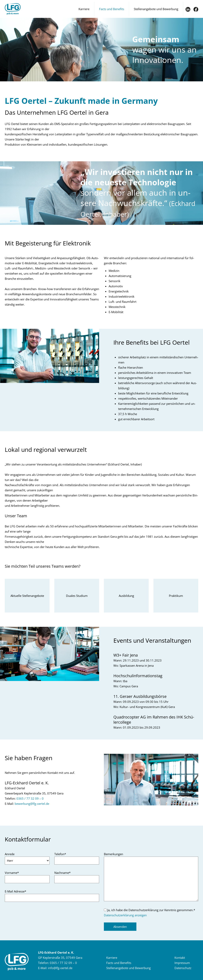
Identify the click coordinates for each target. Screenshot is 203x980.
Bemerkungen (113, 854)
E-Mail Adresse (15, 891)
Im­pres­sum (182, 963)
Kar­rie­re (112, 958)
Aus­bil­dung (126, 596)
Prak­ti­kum (176, 596)
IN (188, 9)
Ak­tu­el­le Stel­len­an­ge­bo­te (27, 596)
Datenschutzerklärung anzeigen (125, 915)
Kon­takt (180, 958)
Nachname (62, 873)
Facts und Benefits (112, 9)
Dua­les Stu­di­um (77, 596)
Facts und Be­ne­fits (119, 963)
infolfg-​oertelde (60, 968)
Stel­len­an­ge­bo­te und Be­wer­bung (128, 968)
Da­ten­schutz (183, 968)
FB (196, 9)
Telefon (60, 854)
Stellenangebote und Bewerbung (156, 9)
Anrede (10, 854)
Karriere (84, 9)
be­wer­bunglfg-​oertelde (32, 804)
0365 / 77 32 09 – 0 (30, 798)
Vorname (12, 873)
